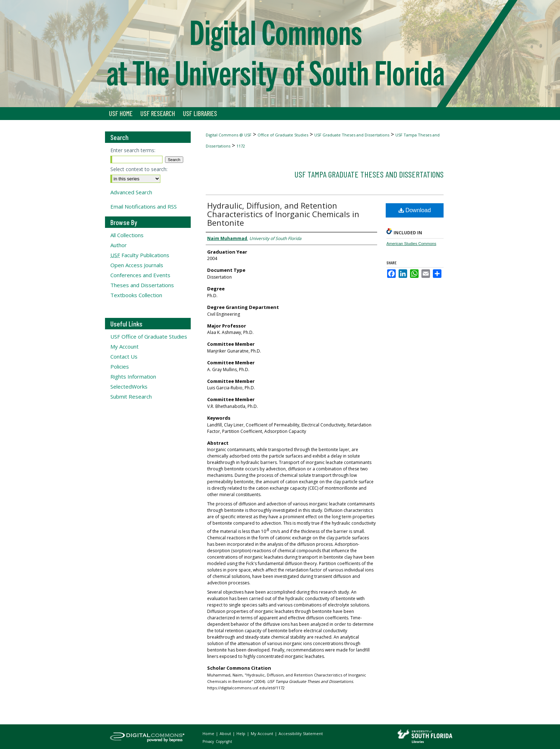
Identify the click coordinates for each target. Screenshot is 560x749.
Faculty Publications (140, 255)
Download (415, 210)
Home (209, 733)
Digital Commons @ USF (229, 135)
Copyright (224, 741)
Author (119, 245)
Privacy (209, 741)
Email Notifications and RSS (144, 206)
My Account (124, 346)
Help (241, 733)
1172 (241, 146)
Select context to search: (139, 169)
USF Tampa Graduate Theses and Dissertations (369, 174)
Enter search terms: (133, 150)
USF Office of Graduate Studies (149, 336)
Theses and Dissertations (142, 285)
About (226, 733)
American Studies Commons (411, 244)
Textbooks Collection (136, 295)
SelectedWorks (129, 386)
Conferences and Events (140, 275)
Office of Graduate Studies (283, 135)
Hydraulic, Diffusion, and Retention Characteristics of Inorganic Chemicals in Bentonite (283, 214)
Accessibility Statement (301, 733)
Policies (120, 366)
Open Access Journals (137, 265)
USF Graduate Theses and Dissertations (352, 135)
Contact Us (124, 356)
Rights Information (133, 376)
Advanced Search (131, 192)
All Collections (127, 235)
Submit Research (131, 396)
